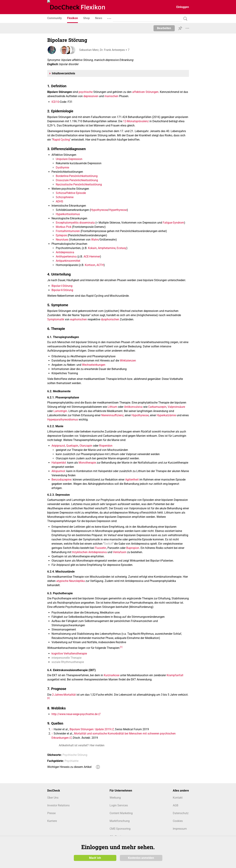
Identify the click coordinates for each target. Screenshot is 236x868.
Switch (108, 544)
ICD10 (55, 102)
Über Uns (53, 798)
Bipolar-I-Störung (62, 286)
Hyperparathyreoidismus (63, 420)
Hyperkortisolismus (68, 214)
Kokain (92, 248)
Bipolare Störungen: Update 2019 (90, 729)
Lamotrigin (60, 411)
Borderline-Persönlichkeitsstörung (77, 176)
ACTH (100, 265)
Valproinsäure (176, 407)
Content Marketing (121, 813)
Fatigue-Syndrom (173, 223)
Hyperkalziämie (166, 415)
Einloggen (183, 7)
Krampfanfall (175, 675)
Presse (51, 813)
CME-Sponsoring (120, 829)
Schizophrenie (65, 197)
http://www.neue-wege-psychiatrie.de (75, 714)
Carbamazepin (157, 407)
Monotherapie (87, 463)
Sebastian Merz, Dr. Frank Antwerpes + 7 (104, 50)
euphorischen (79, 319)
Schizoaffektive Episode (71, 193)
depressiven (91, 96)
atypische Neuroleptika (71, 581)
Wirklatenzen (128, 361)
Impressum (180, 829)
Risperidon (106, 446)
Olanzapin (86, 446)
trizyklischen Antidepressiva (89, 552)
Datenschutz (181, 813)
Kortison (90, 265)
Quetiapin (72, 446)
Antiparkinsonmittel (68, 261)
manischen (111, 96)
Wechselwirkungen (94, 365)
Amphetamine (107, 248)
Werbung (115, 798)
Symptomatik (56, 319)
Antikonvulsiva (133, 407)
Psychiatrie (72, 761)
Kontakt (178, 798)
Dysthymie (62, 168)
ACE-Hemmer (92, 257)
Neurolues (62, 240)
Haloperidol (59, 463)
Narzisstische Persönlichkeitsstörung (79, 184)
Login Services (119, 805)
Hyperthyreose (118, 210)
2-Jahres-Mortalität (64, 695)
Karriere (52, 821)
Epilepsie (61, 235)
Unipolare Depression (69, 159)
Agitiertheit (132, 480)
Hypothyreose (99, 210)
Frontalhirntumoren (68, 231)
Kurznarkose (112, 675)
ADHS (59, 201)
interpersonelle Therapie (66, 658)
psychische (86, 92)
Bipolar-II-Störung (62, 290)
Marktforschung (120, 821)
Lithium (112, 407)
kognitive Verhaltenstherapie (69, 654)
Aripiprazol (58, 446)
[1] (121, 647)
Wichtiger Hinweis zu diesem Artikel (69, 767)
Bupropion (133, 548)
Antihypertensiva (66, 257)
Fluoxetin (100, 548)
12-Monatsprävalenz (136, 121)
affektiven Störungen (145, 92)
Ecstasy (122, 248)
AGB (176, 805)
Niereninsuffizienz (112, 415)
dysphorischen (110, 319)
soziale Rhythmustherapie (68, 662)
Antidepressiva (65, 252)
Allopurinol (58, 471)
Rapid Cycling (61, 140)
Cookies (178, 821)
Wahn (95, 240)
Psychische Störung (75, 755)
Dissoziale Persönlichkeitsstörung (77, 180)
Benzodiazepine (61, 480)
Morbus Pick (64, 227)
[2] (48, 698)
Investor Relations (58, 805)
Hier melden (97, 745)
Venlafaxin (120, 552)
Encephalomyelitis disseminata (75, 223)
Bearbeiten (164, 28)
